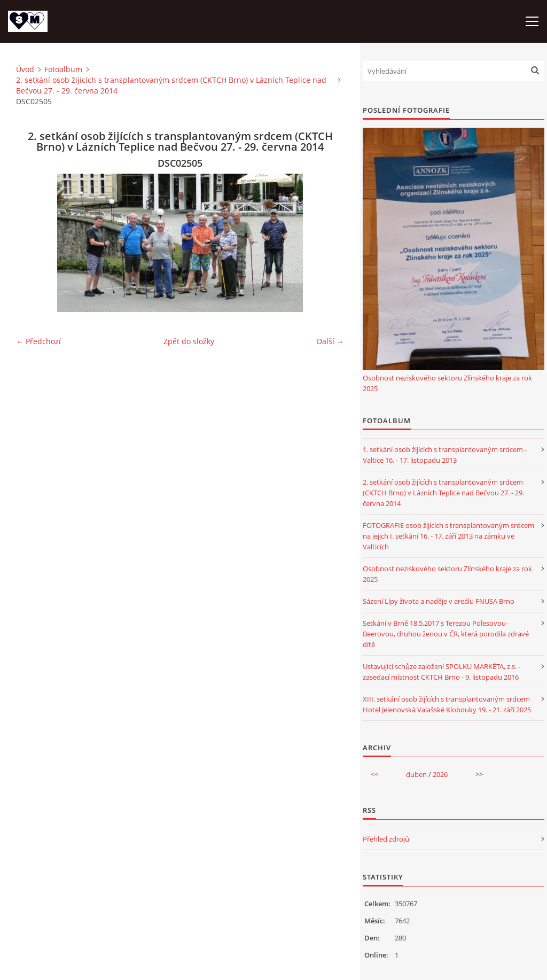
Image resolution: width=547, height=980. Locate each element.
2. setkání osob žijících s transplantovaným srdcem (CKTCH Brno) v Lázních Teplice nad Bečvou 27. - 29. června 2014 (171, 85)
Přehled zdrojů (386, 839)
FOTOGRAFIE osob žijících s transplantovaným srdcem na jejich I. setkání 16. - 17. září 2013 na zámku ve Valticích (448, 536)
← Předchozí (38, 341)
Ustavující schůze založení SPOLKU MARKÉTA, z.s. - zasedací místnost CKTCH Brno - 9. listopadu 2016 (441, 672)
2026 (440, 774)
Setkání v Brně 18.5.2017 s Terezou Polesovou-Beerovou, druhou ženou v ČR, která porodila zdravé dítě (446, 634)
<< (374, 774)
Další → (330, 341)
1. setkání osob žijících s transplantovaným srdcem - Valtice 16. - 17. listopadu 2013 (445, 455)
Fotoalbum (63, 69)
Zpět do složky (189, 341)
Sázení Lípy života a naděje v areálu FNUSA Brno (439, 601)
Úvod (25, 69)
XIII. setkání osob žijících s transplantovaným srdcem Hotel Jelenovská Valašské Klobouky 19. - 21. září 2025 (447, 704)
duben (416, 774)
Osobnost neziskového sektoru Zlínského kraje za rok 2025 (447, 383)
